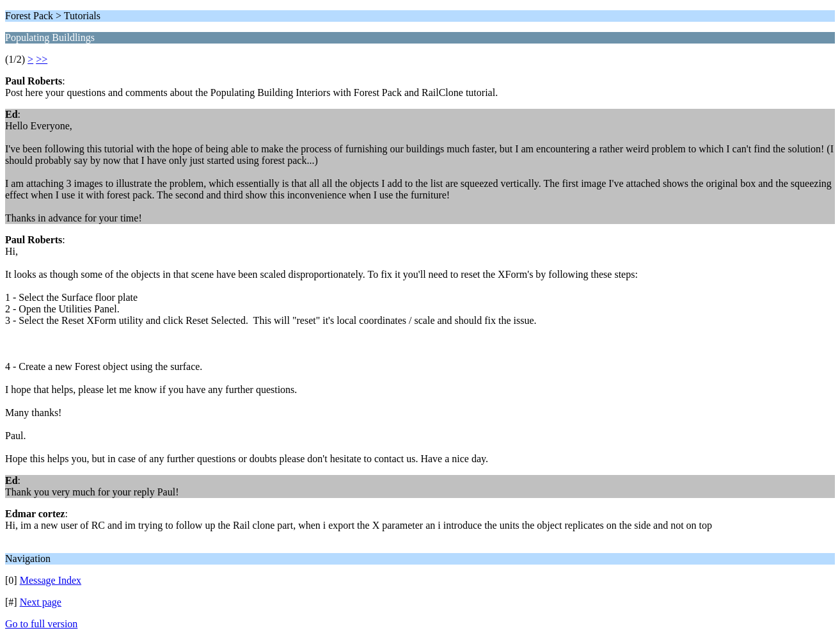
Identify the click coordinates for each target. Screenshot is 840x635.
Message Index (51, 580)
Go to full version (41, 624)
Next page (41, 602)
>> (42, 59)
